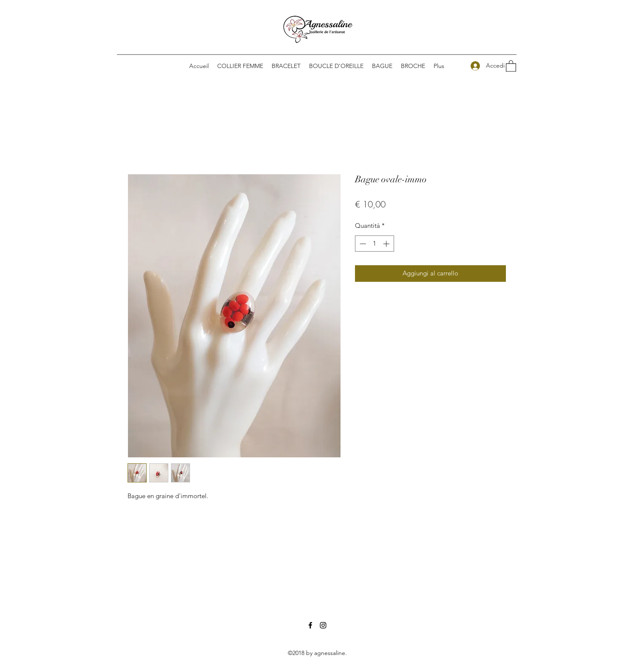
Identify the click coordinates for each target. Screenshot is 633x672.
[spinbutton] (374, 244)
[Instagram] (323, 625)
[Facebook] (310, 625)
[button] (336, 66)
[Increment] (387, 244)
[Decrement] (362, 244)
